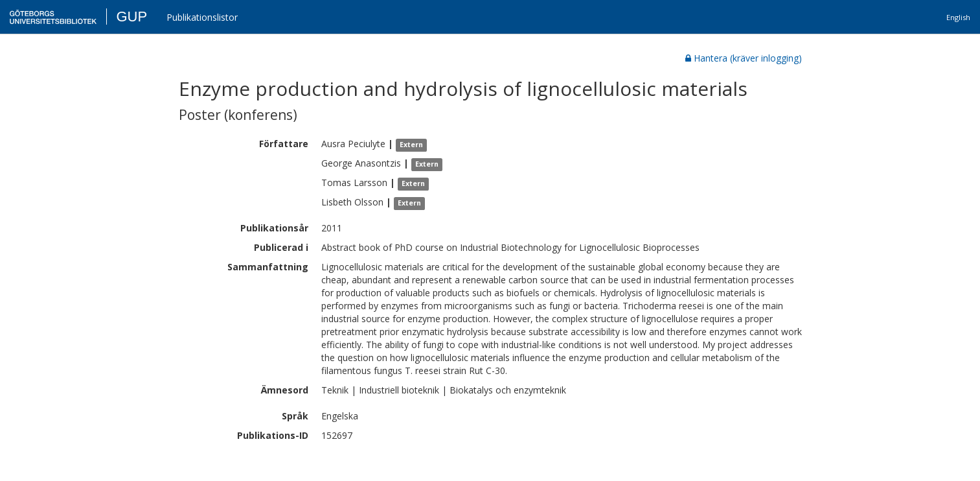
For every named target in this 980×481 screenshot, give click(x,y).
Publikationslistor (202, 17)
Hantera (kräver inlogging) (744, 58)
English (958, 17)
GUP (131, 17)
